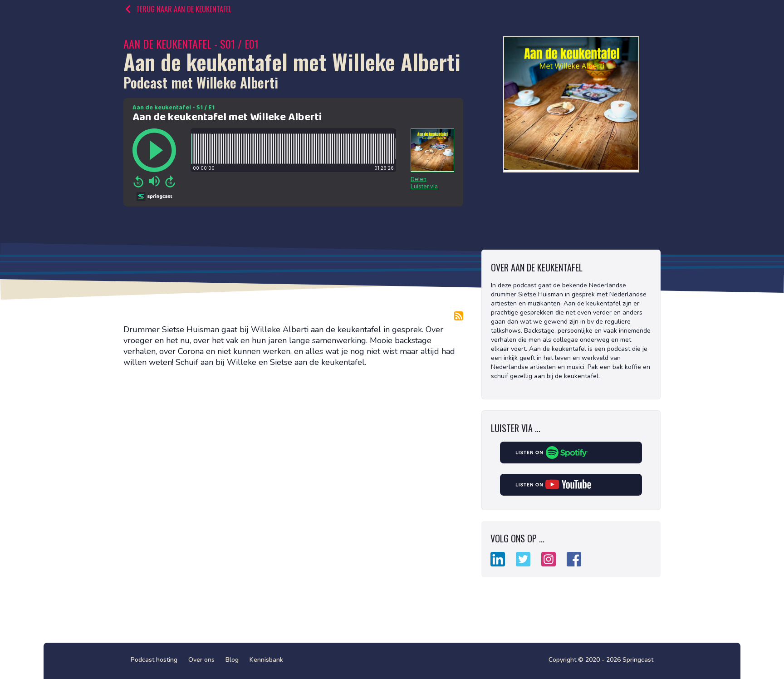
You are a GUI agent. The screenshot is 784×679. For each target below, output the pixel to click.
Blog (232, 660)
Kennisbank (266, 660)
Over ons (201, 660)
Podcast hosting (154, 660)
